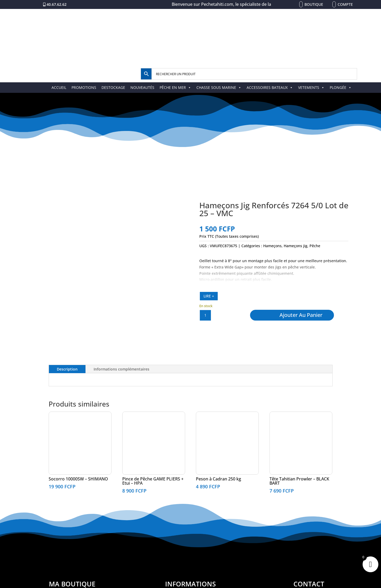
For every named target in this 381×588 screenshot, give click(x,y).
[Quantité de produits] (205, 315)
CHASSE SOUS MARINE (219, 87)
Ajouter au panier (301, 315)
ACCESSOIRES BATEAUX (270, 87)
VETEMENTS (311, 87)
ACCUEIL (59, 87)
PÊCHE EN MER (175, 87)
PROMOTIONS (84, 87)
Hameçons (272, 246)
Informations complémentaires (121, 369)
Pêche (315, 246)
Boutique (314, 4)
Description (67, 369)
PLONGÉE (341, 87)
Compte (345, 4)
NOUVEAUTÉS (142, 87)
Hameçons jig (296, 246)
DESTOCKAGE (113, 87)
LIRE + (209, 296)
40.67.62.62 (57, 4)
